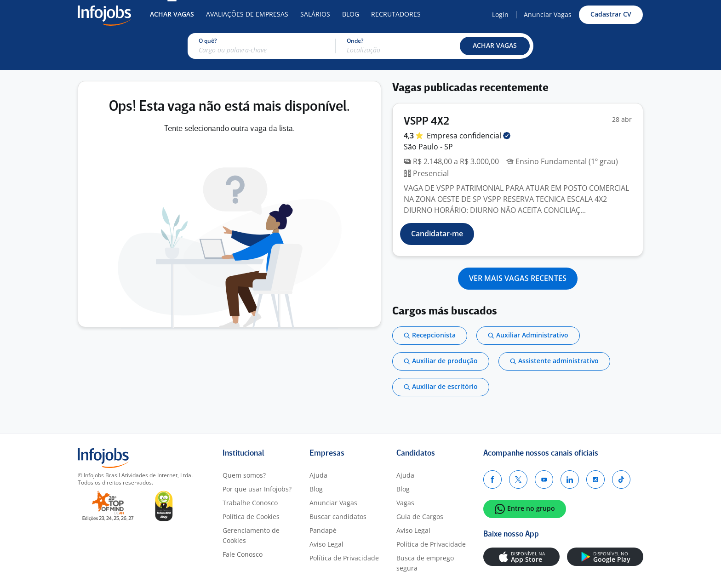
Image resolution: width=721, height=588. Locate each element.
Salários (315, 14)
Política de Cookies (251, 517)
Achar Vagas (172, 14)
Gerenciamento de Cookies (251, 535)
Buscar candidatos (338, 517)
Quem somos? (244, 475)
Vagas (405, 503)
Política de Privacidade (344, 558)
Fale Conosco (243, 554)
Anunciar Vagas (548, 14)
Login (500, 14)
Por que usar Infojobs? (257, 489)
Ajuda (318, 475)
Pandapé (323, 530)
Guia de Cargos (420, 517)
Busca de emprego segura (425, 563)
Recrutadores (396, 14)
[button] (495, 46)
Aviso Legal (326, 544)
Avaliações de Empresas (247, 14)
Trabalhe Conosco (250, 503)
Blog (351, 14)
